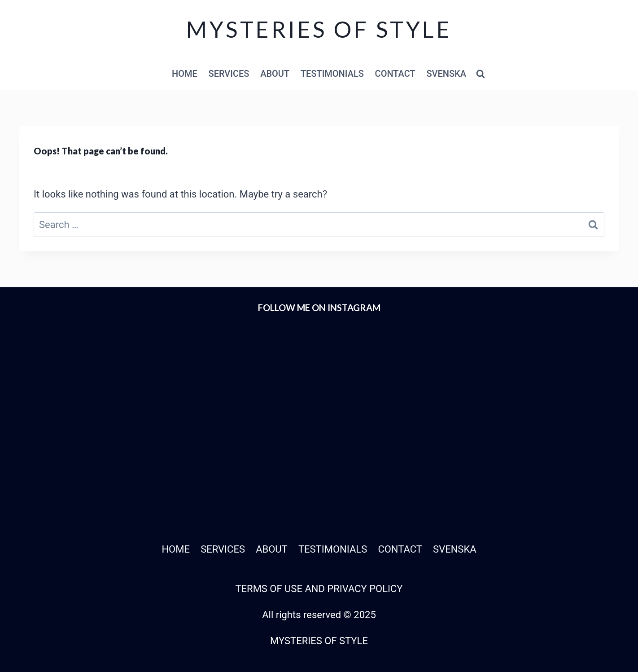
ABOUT (275, 74)
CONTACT (395, 74)
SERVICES (229, 74)
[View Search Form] (481, 74)
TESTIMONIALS (332, 74)
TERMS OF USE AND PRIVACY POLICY (319, 589)
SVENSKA (446, 74)
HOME (185, 74)
